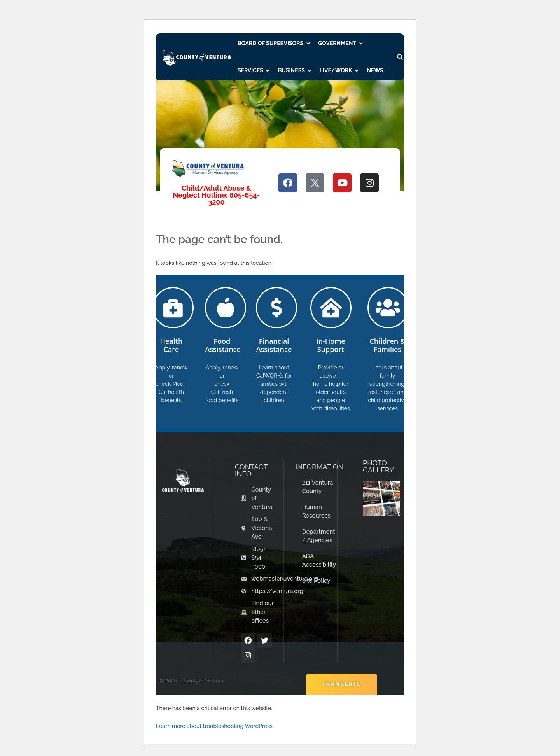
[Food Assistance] (226, 308)
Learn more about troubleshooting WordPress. (215, 726)
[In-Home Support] (331, 308)
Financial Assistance (274, 345)
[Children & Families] (388, 308)
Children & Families (388, 345)
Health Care (171, 345)
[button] (400, 57)
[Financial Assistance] (276, 308)
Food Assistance (223, 345)
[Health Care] (173, 308)
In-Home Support (331, 345)
